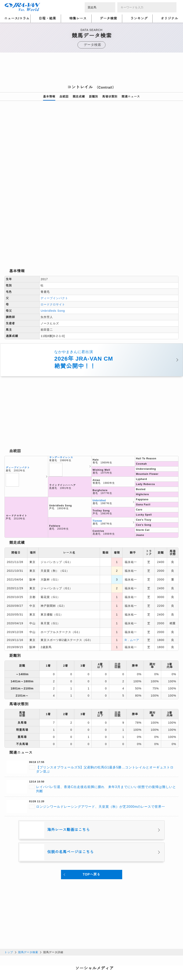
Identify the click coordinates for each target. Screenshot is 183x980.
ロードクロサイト (53, 247)
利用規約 (74, 961)
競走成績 (79, 97)
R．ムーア (132, 582)
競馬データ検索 (28, 894)
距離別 (94, 97)
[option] (92, 156)
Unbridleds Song (53, 253)
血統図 (64, 97)
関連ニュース (131, 97)
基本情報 (49, 97)
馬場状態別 (110, 97)
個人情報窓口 (93, 961)
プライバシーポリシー (48, 961)
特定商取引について (35, 966)
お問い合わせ (62, 966)
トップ (9, 894)
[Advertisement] (91, 70)
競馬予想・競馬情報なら (149, 964)
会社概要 (11, 966)
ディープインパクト (54, 241)
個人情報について (17, 961)
